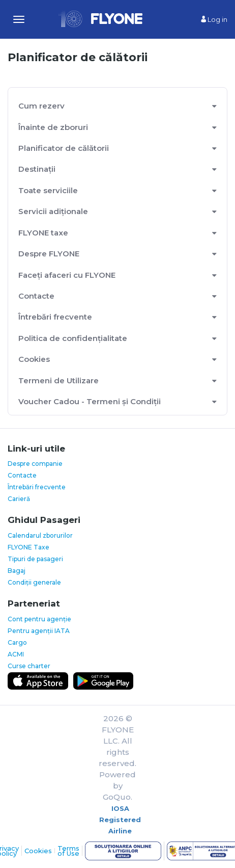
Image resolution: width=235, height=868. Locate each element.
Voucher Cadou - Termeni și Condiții (90, 401)
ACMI (16, 654)
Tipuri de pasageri (35, 559)
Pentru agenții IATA (39, 631)
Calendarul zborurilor (40, 535)
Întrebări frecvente (55, 317)
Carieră (19, 499)
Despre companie (35, 464)
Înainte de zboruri (53, 127)
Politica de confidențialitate (73, 338)
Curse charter (29, 666)
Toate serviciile (48, 190)
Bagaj (17, 571)
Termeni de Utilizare (58, 380)
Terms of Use (68, 851)
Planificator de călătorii (64, 148)
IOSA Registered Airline (120, 820)
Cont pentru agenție (39, 619)
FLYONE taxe (43, 233)
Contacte (36, 296)
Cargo (17, 642)
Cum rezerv (41, 106)
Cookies (34, 359)
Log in (214, 19)
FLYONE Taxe (28, 547)
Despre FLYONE (49, 254)
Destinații (37, 169)
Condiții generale (34, 582)
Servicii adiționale (53, 211)
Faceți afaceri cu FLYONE (67, 275)
